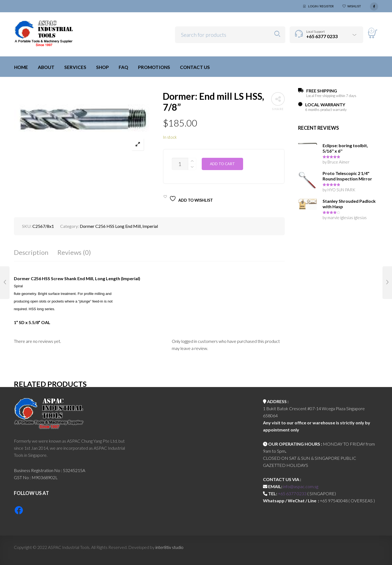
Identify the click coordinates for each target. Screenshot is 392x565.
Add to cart (222, 164)
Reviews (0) (74, 252)
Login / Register (321, 6)
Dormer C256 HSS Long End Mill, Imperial (119, 226)
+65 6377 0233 (292, 493)
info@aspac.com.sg (301, 486)
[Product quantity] (180, 164)
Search (277, 34)
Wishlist (354, 6)
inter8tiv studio (169, 547)
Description (31, 252)
